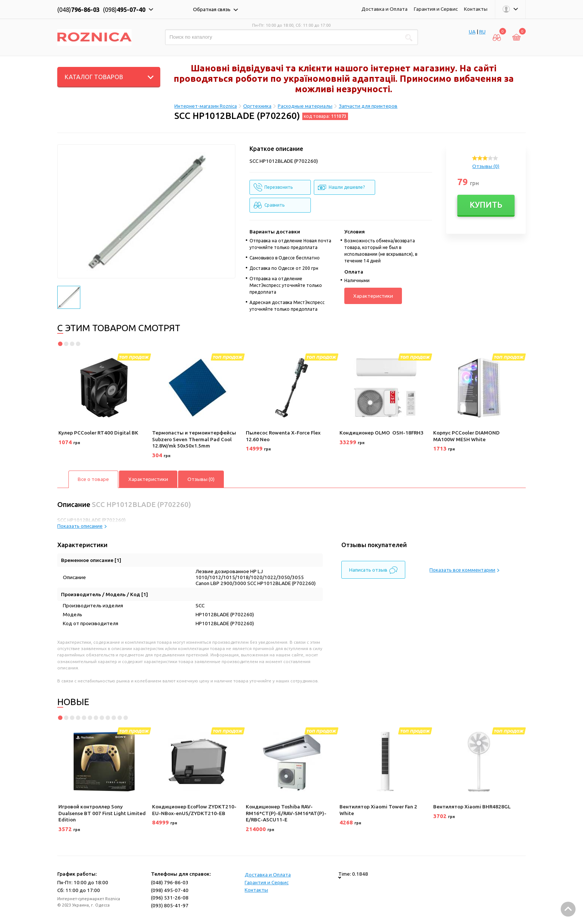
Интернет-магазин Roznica (206, 106)
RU (482, 32)
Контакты (476, 9)
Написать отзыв (373, 570)
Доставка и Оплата (384, 9)
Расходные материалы (305, 106)
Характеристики (373, 296)
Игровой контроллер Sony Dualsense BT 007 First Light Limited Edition (102, 813)
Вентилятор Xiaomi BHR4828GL (472, 807)
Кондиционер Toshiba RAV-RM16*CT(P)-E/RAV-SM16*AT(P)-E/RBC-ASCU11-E (286, 813)
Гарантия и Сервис (436, 9)
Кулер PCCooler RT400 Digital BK (98, 433)
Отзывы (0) (486, 166)
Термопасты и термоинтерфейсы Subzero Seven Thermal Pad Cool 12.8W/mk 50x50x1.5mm (194, 439)
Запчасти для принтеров (368, 106)
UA (472, 32)
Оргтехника (257, 106)
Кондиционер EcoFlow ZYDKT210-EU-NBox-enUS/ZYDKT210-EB (194, 810)
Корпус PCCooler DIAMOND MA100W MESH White (466, 436)
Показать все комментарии (464, 570)
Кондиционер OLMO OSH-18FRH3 (381, 433)
